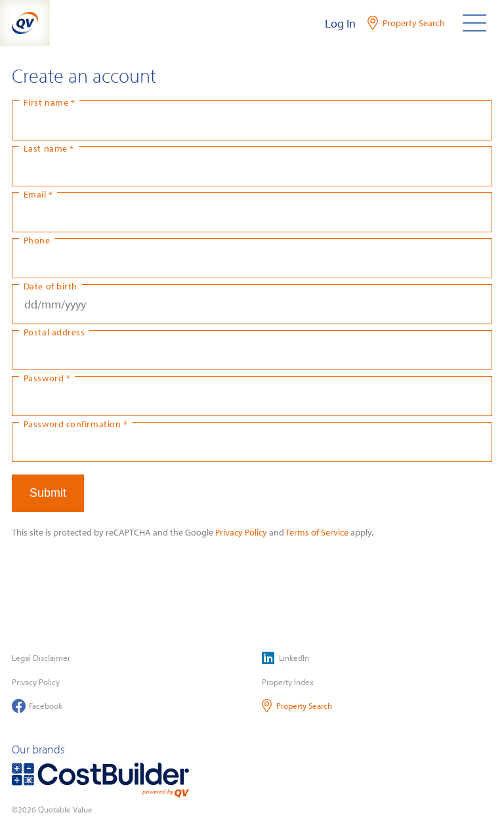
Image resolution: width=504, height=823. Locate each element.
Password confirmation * (75, 424)
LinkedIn (285, 658)
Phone (37, 240)
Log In (340, 23)
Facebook (37, 706)
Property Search (297, 706)
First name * (49, 102)
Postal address (54, 332)
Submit (48, 493)
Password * (47, 378)
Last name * (49, 148)
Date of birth (51, 286)
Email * (38, 194)
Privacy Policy (241, 532)
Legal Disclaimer (41, 658)
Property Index (288, 682)
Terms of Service (317, 532)
